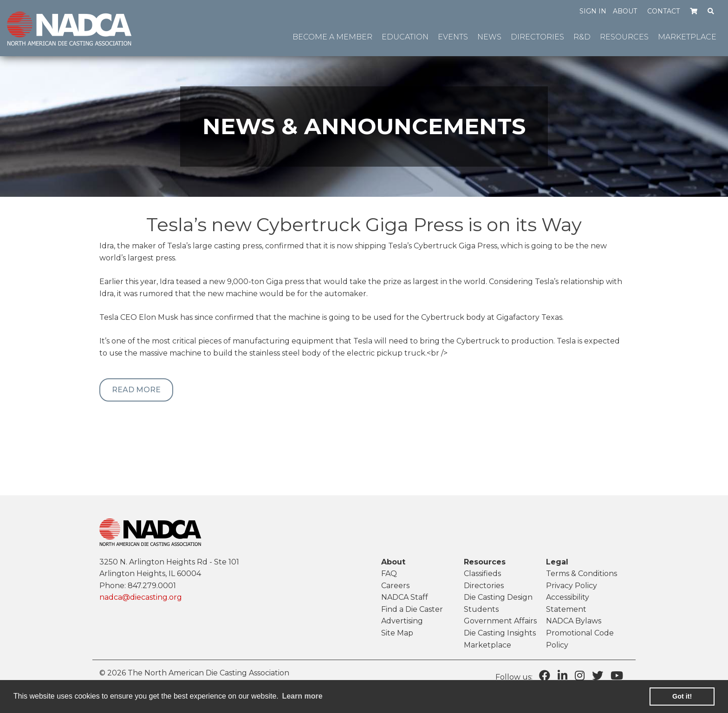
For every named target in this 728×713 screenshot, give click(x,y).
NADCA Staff (405, 597)
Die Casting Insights (500, 633)
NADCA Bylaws (574, 621)
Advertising (402, 621)
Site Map (397, 633)
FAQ (389, 574)
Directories (484, 586)
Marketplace (487, 645)
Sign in (593, 11)
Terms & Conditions (582, 574)
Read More (136, 390)
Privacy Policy (572, 586)
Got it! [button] (682, 696)
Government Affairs (500, 621)
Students (481, 609)
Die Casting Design (498, 597)
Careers (395, 586)
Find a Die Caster (412, 609)
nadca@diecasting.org (141, 597)
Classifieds (482, 574)
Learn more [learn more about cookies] (302, 696)
